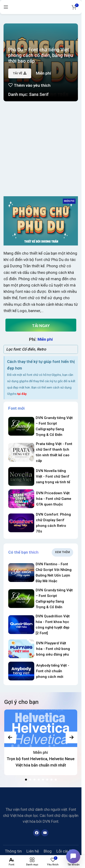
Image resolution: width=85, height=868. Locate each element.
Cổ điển (28, 349)
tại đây (22, 394)
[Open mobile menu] (6, 7)
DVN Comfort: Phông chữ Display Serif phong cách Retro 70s (53, 523)
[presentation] (10, 737)
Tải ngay (41, 326)
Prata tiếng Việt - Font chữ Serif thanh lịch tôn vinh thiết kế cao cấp (54, 452)
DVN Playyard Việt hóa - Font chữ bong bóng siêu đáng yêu (53, 649)
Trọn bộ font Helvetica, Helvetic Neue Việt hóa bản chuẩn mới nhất (41, 762)
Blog (48, 851)
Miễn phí (41, 752)
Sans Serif (39, 94)
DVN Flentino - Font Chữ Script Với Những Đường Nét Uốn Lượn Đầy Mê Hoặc (54, 573)
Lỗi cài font (66, 851)
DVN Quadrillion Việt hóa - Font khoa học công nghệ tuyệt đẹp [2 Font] (53, 625)
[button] (26, 780)
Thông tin (13, 851)
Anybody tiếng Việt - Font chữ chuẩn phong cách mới (53, 671)
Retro (41, 349)
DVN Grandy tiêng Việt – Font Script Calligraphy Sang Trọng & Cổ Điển (54, 426)
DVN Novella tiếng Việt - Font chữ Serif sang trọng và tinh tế (53, 476)
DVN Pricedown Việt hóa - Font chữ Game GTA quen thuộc (54, 499)
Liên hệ (33, 851)
